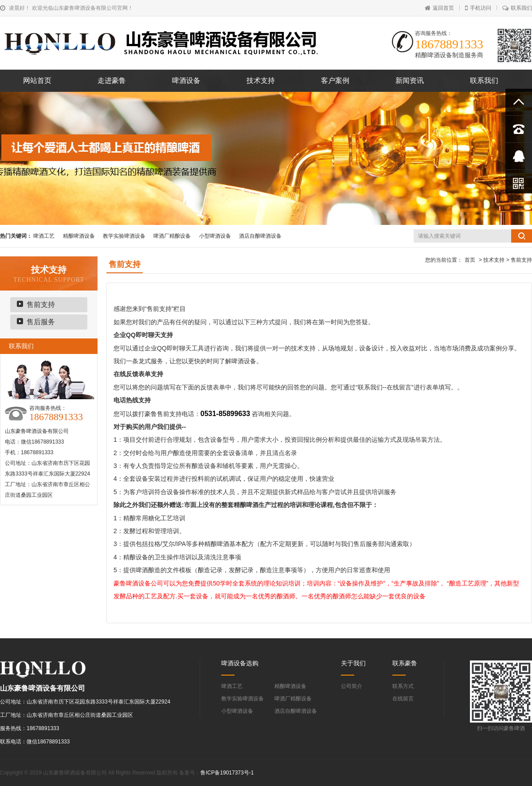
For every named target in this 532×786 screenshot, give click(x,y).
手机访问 (478, 8)
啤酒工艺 (44, 236)
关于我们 (353, 663)
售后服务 (41, 322)
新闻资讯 (410, 81)
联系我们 (517, 8)
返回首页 (439, 8)
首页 (470, 260)
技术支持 (261, 81)
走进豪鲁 (112, 81)
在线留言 (403, 699)
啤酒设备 (186, 81)
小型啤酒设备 (215, 236)
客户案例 (335, 81)
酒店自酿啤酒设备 (260, 236)
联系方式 (403, 686)
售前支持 (41, 305)
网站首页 (37, 81)
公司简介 (352, 686)
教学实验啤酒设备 (124, 236)
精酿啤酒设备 (79, 236)
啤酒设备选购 (240, 663)
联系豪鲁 (405, 663)
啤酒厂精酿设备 (172, 236)
